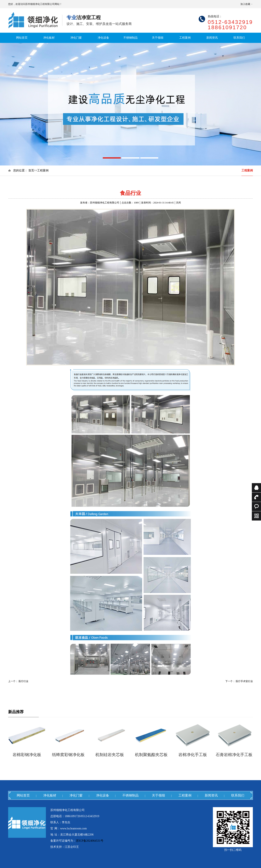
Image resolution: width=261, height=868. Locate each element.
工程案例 (185, 38)
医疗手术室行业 (244, 681)
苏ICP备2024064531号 (90, 841)
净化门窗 (76, 38)
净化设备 (103, 38)
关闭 (178, 203)
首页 (31, 170)
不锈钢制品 (130, 38)
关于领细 (158, 38)
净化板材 (49, 38)
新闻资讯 (212, 38)
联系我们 (239, 38)
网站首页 (22, 38)
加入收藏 (245, 4)
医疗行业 (23, 681)
